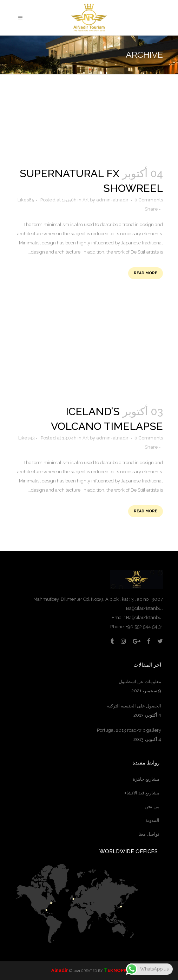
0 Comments (149, 200)
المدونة (152, 820)
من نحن (152, 807)
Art (86, 200)
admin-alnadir (112, 200)
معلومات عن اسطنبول (140, 682)
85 (25, 200)
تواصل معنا (149, 834)
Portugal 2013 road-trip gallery (129, 730)
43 (26, 438)
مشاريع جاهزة (146, 779)
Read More (146, 273)
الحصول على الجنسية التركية (134, 706)
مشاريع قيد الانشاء (142, 793)
